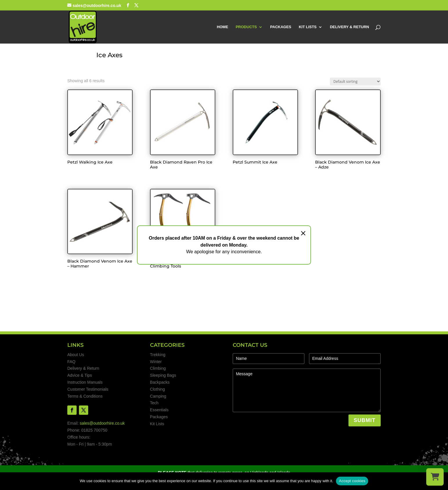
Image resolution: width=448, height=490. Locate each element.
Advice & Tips (80, 375)
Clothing (157, 389)
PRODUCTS (246, 27)
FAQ (71, 362)
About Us (76, 355)
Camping (158, 396)
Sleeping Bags (163, 375)
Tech (154, 403)
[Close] (303, 233)
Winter (156, 362)
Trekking (158, 355)
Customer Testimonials (88, 389)
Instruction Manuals (85, 382)
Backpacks (160, 382)
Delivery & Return (83, 368)
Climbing (158, 368)
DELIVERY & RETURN (349, 27)
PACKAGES (281, 27)
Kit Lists (157, 424)
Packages (159, 417)
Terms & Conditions (85, 396)
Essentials (159, 410)
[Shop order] (355, 81)
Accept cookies (352, 481)
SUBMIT (365, 420)
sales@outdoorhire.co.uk (102, 423)
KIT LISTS (308, 27)
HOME (222, 27)
